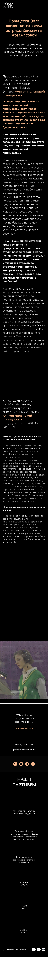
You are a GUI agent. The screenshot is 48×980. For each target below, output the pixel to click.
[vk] (15, 787)
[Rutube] (33, 787)
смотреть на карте (24, 751)
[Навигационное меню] (44, 5)
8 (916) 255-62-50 (24, 767)
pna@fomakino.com (24, 773)
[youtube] (21, 787)
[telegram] (27, 787)
